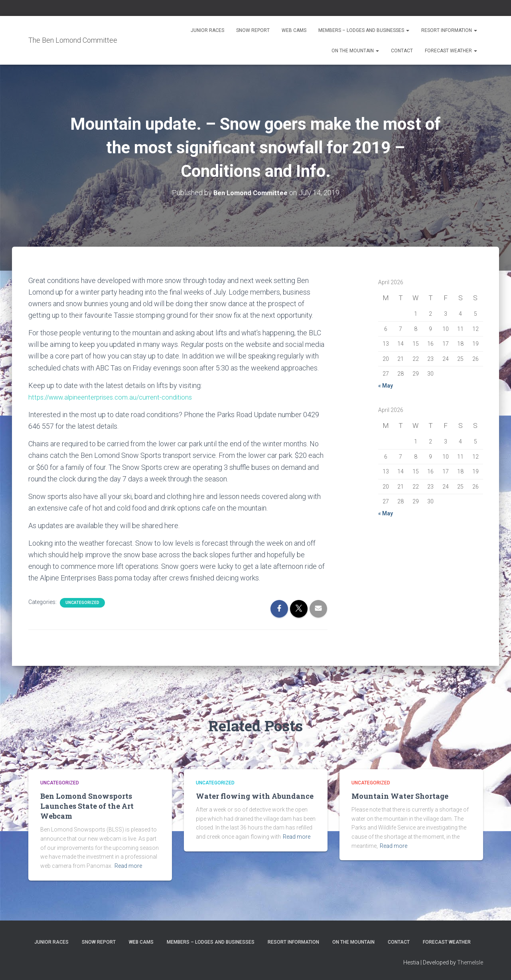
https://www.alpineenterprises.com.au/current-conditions (116, 397)
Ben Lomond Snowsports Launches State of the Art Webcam (87, 806)
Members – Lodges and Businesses (364, 30)
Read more (128, 865)
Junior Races (207, 30)
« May (386, 386)
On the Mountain (355, 51)
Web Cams (294, 30)
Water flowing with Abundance (255, 796)
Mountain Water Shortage (400, 796)
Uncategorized (82, 602)
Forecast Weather (451, 51)
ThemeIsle (470, 962)
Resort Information (449, 30)
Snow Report (253, 30)
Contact (402, 51)
